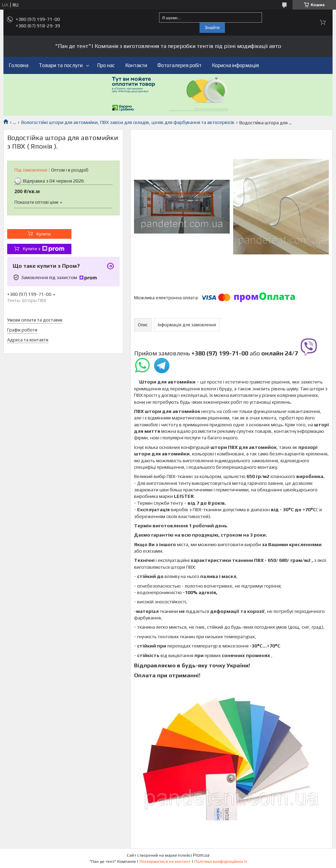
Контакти (136, 65)
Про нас (106, 65)
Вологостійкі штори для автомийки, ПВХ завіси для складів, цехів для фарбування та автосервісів (128, 122)
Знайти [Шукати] (212, 28)
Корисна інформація (235, 65)
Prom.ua (201, 855)
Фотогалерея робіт (179, 65)
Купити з (43, 249)
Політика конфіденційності (221, 861)
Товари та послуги (61, 65)
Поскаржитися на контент (165, 861)
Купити (44, 234)
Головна (19, 65)
